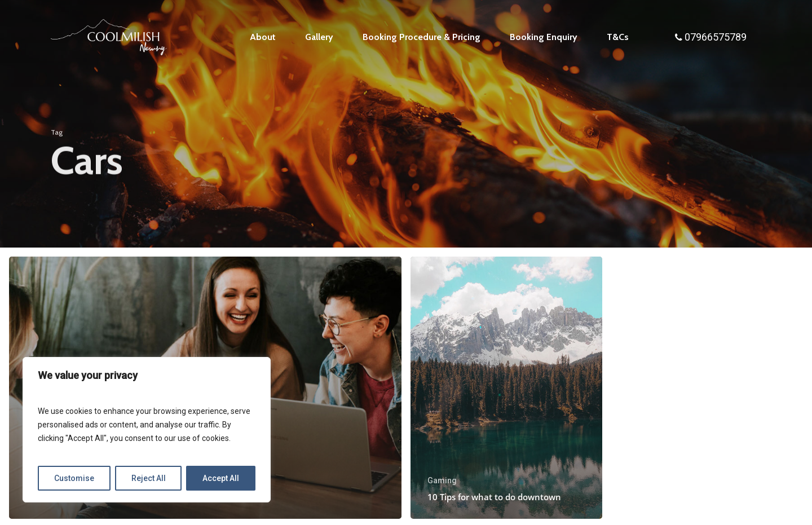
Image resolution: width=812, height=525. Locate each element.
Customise (74, 478)
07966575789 (716, 37)
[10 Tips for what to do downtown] (506, 388)
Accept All (221, 478)
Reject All (149, 478)
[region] (147, 430)
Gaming (442, 480)
